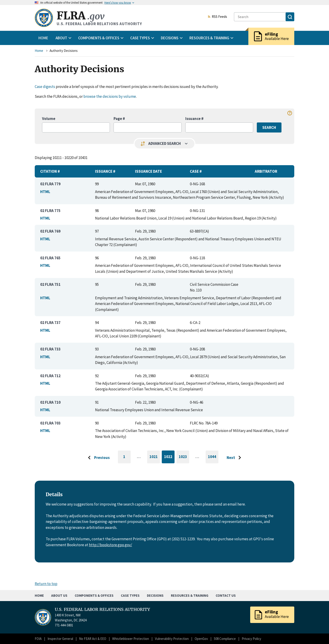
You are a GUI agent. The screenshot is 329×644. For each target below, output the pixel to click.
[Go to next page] (235, 458)
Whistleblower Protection (131, 639)
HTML (45, 192)
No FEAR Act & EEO (93, 639)
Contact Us (226, 595)
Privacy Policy (251, 639)
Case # (196, 171)
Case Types (130, 595)
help (290, 113)
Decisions (155, 595)
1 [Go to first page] (127, 459)
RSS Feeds (217, 17)
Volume (49, 119)
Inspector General (60, 639)
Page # (119, 119)
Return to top (46, 584)
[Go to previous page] (98, 458)
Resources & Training (190, 595)
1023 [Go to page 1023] (184, 457)
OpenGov (201, 639)
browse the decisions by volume (110, 96)
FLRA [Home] (81, 16)
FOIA (38, 639)
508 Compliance (225, 639)
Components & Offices (94, 595)
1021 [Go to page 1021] (155, 457)
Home (43, 38)
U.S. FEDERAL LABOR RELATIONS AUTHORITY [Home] (93, 610)
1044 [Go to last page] (213, 459)
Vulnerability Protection (172, 639)
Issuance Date (149, 171)
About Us (59, 595)
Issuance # (194, 119)
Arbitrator (266, 171)
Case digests (45, 87)
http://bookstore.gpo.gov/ (110, 545)
